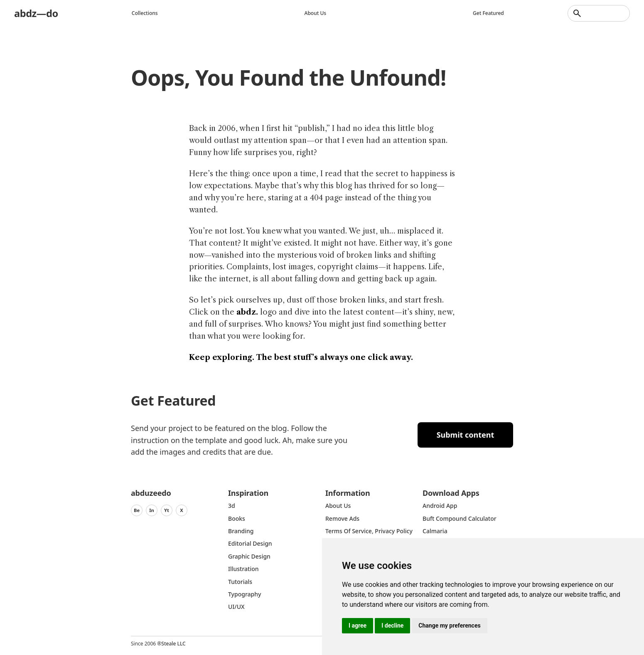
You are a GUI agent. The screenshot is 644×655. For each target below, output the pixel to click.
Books (237, 518)
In (152, 510)
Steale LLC (173, 644)
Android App (440, 506)
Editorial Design (250, 543)
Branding (241, 531)
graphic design (249, 556)
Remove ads (342, 518)
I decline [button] (392, 625)
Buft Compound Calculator (460, 518)
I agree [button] (358, 625)
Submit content (466, 435)
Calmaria (435, 531)
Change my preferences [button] (449, 625)
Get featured (489, 13)
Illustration (243, 569)
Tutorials (240, 582)
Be (137, 510)
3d (232, 506)
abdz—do (36, 13)
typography (245, 594)
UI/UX (236, 607)
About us (316, 13)
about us (338, 506)
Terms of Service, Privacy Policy (369, 531)
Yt (167, 510)
